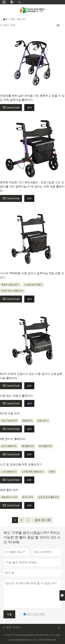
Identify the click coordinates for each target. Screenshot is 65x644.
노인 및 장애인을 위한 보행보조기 (21, 464)
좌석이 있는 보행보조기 (12, 291)
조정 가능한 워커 (9, 421)
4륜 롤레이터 (28, 446)
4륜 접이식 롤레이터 (13, 439)
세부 (29, 108)
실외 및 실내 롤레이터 (49, 497)
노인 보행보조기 (9, 472)
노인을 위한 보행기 (33, 285)
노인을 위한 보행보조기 (33, 472)
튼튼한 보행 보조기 (10, 285)
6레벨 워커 (27, 421)
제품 (12, 19)
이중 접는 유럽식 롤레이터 (16, 396)
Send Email (11, 107)
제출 (9, 614)
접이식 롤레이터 (9, 446)
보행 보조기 (43, 421)
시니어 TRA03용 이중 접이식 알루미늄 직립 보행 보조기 (32, 275)
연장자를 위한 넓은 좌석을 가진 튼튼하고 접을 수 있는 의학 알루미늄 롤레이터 (32, 98)
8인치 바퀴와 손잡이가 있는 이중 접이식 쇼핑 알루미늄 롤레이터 (31, 376)
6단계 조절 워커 (10, 413)
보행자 (52, 472)
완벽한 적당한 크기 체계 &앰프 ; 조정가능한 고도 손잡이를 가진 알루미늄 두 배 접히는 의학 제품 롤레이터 (32, 187)
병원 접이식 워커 (9, 497)
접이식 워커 (28, 497)
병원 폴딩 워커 (9, 490)
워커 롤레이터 (45, 446)
